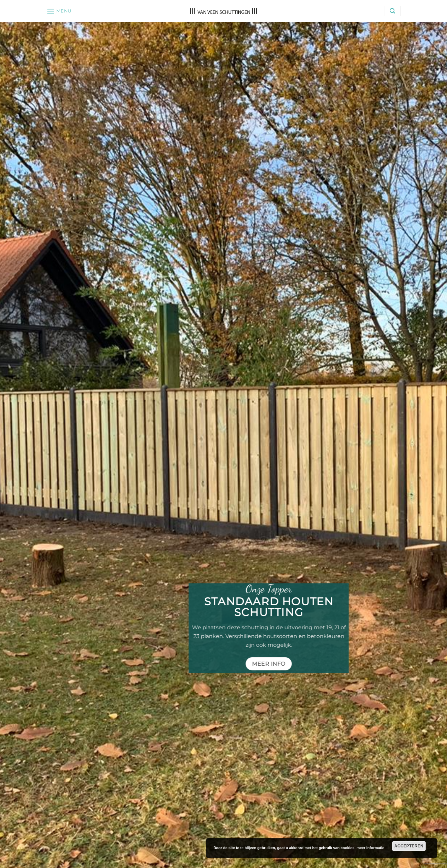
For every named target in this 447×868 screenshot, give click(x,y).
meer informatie (370, 848)
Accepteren (409, 846)
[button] (59, 11)
